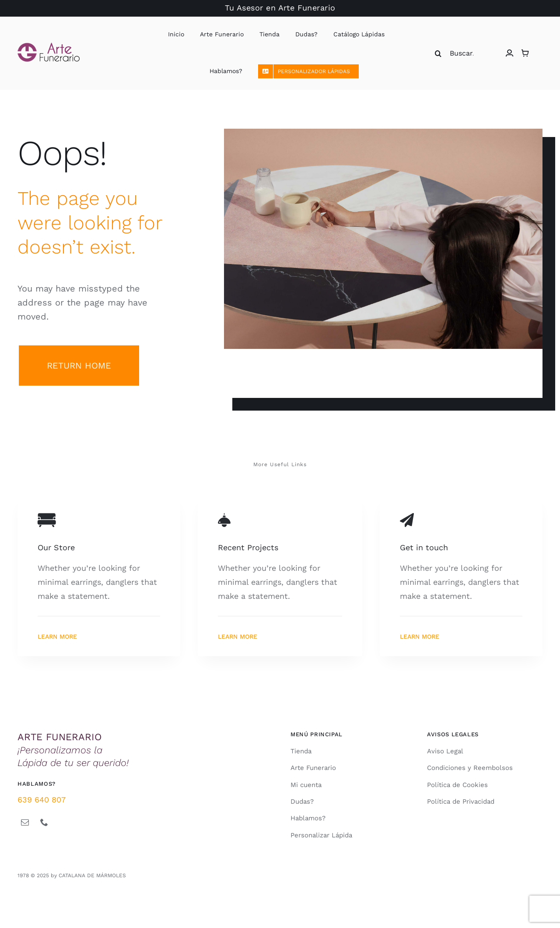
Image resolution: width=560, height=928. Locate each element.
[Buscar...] (457, 53)
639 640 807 (42, 800)
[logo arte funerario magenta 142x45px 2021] (49, 46)
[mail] (25, 822)
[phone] (44, 822)
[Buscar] (438, 53)
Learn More (57, 636)
